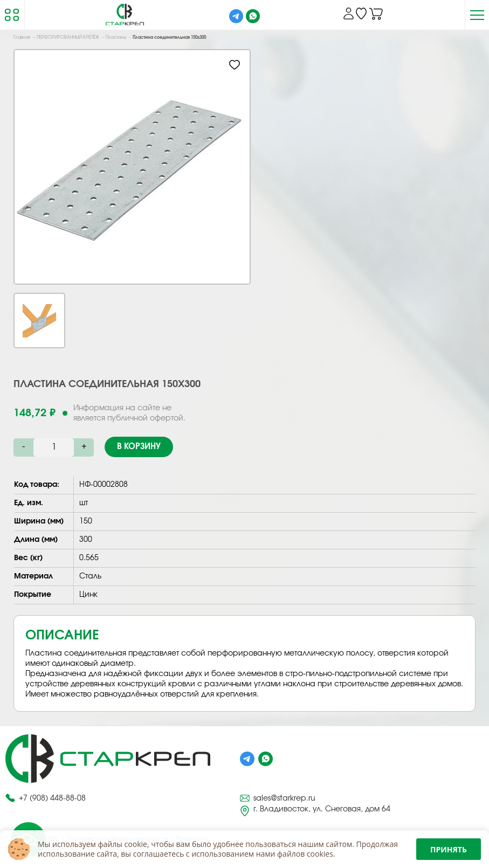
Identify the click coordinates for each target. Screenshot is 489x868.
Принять (449, 849)
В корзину (139, 447)
